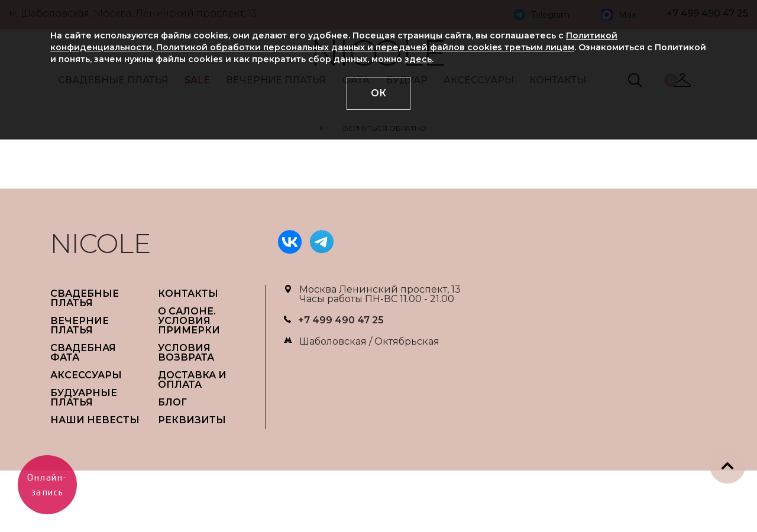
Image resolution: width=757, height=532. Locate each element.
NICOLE (101, 243)
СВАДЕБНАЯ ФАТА (83, 353)
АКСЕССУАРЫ (86, 375)
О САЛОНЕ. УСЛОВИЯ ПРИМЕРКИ (189, 321)
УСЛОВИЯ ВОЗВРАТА (186, 353)
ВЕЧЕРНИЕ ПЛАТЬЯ (80, 325)
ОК (378, 93)
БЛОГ (172, 402)
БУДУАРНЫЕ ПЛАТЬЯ (84, 398)
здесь (418, 59)
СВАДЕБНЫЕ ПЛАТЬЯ (85, 298)
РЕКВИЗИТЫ (192, 420)
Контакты (188, 293)
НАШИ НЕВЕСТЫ (95, 420)
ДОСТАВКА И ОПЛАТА (192, 380)
